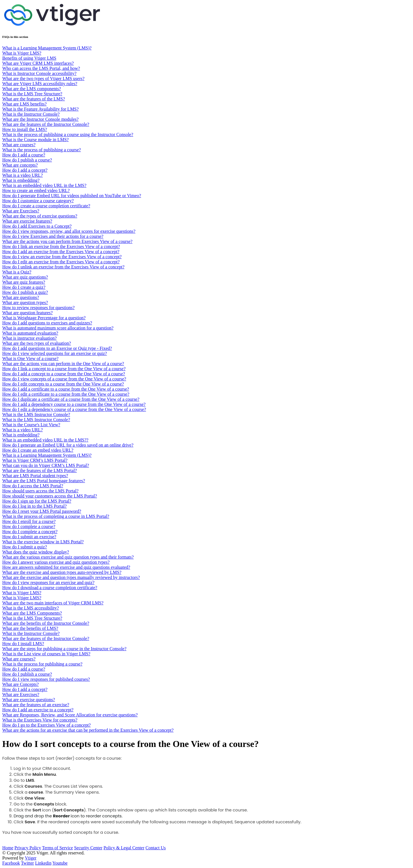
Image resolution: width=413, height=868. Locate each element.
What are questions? (21, 297)
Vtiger (31, 858)
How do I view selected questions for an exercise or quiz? (55, 353)
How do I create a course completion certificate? (46, 206)
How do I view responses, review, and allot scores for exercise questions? (69, 231)
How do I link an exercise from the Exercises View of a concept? (61, 246)
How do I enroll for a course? (29, 521)
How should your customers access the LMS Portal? (50, 496)
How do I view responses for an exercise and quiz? (48, 582)
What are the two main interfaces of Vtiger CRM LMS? (53, 603)
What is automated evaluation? (30, 333)
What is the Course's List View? (31, 425)
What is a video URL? (23, 175)
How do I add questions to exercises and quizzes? (47, 323)
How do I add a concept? (25, 170)
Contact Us (156, 848)
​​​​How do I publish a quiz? (25, 292)
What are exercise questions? (29, 700)
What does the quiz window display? (36, 552)
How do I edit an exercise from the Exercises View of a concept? (61, 262)
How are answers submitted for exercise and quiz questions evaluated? (66, 567)
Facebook (11, 863)
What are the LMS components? (32, 89)
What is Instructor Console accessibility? (39, 73)
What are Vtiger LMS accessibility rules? (40, 84)
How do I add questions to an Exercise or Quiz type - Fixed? (57, 348)
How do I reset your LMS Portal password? (42, 511)
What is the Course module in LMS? (36, 140)
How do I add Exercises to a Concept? (37, 226)
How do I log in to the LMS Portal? (35, 506)
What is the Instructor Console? (31, 114)
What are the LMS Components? (32, 613)
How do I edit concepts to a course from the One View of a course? (63, 384)
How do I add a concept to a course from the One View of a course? (64, 374)
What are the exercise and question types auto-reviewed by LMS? (62, 572)
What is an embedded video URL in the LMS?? (45, 440)
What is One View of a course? (30, 358)
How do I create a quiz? (24, 287)
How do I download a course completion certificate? (50, 588)
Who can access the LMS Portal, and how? (41, 68)
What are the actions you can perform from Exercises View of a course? (67, 241)
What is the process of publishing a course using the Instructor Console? (68, 134)
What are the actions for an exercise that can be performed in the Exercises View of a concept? (88, 730)
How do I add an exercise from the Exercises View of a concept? (61, 252)
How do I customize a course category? (38, 201)
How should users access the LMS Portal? (40, 491)
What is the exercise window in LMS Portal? (43, 542)
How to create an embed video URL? (36, 190)
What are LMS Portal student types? (35, 476)
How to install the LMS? (25, 129)
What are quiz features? (24, 282)
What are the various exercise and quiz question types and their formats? (68, 557)
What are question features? (27, 313)
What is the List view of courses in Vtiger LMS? (46, 654)
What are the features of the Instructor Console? (46, 124)
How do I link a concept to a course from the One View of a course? (64, 369)
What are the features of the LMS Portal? (39, 470)
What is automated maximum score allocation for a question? (58, 328)
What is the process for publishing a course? (42, 664)
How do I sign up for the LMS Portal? (37, 501)
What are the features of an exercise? (36, 705)
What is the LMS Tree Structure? (32, 94)
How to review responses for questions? (38, 308)
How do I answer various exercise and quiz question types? (56, 562)
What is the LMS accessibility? (31, 608)
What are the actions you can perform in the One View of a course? (63, 364)
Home (8, 848)
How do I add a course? (24, 155)
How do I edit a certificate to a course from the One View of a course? (66, 394)
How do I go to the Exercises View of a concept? (46, 725)
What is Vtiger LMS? (22, 53)
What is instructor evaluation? (29, 338)
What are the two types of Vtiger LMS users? (43, 78)
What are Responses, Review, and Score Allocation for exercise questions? (70, 715)
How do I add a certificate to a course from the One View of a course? (66, 389)
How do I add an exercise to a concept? (38, 710)
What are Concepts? (21, 684)
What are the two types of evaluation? (37, 343)
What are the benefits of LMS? (30, 628)
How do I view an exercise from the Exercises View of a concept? (62, 257)
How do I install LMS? (23, 644)
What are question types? (25, 302)
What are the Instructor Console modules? (40, 119)
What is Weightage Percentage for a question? (44, 318)
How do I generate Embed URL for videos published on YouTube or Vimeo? (72, 196)
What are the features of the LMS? (34, 99)
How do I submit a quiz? (25, 547)
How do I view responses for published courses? (46, 679)
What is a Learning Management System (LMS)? (47, 48)
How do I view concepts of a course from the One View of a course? (64, 379)
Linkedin (43, 863)
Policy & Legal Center (124, 848)
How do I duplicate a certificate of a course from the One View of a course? (71, 399)
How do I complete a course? (29, 526)
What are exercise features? (27, 221)
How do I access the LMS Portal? (33, 486)
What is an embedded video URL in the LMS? (44, 185)
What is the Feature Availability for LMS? (40, 109)
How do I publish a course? (27, 160)
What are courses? (19, 145)
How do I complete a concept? (30, 532)
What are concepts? (20, 165)
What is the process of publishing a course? (42, 150)
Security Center (88, 848)
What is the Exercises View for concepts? (40, 720)
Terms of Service (58, 848)
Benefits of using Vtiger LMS (29, 58)
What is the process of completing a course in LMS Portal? (56, 516)
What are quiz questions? (25, 277)
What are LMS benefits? (24, 104)
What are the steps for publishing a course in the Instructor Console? (64, 649)
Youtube (60, 863)
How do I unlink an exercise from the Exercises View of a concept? (63, 267)
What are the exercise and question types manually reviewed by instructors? (71, 577)
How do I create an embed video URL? (38, 450)
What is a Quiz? (17, 272)
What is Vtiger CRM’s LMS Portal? (35, 460)
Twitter (27, 863)
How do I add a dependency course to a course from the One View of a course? (74, 404)
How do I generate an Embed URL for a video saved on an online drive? (68, 445)
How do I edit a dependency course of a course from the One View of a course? (74, 409)
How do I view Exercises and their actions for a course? (53, 236)
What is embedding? (21, 180)
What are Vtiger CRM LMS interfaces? (38, 63)
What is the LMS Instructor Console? (36, 414)
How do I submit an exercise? (29, 537)
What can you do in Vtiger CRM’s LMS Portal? (46, 465)
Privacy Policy (28, 848)
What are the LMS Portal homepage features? (44, 481)
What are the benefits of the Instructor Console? (46, 623)
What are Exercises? (21, 211)
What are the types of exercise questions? (40, 216)
